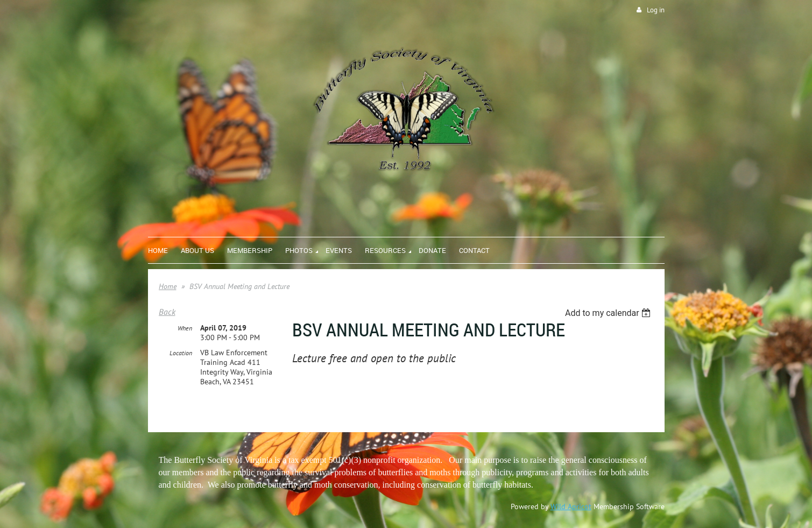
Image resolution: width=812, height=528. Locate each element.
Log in (656, 10)
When (185, 328)
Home (168, 286)
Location (181, 353)
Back (167, 312)
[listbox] (609, 313)
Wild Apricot (571, 506)
